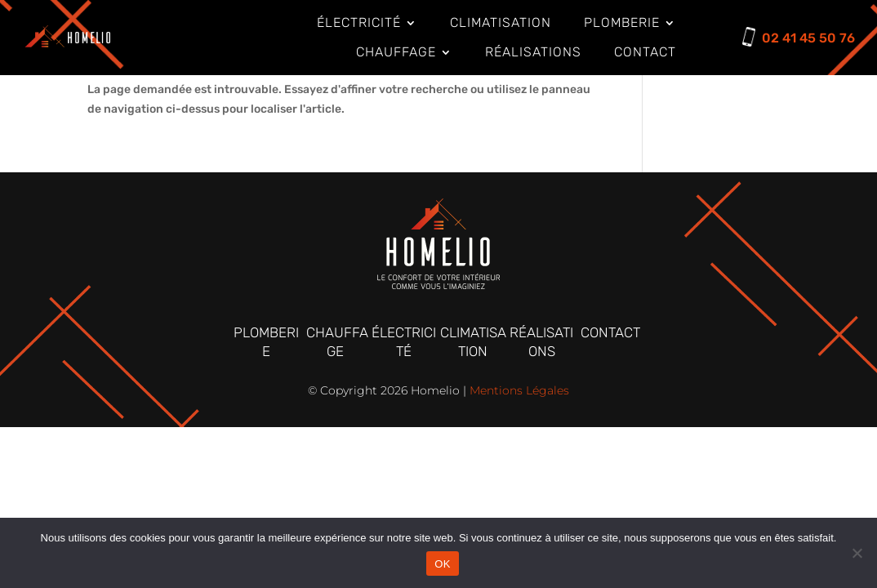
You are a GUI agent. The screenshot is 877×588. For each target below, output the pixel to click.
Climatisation (501, 22)
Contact (645, 52)
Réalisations (533, 52)
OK (442, 564)
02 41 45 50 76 (808, 38)
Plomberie (622, 22)
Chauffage (396, 52)
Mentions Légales (519, 390)
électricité (359, 22)
